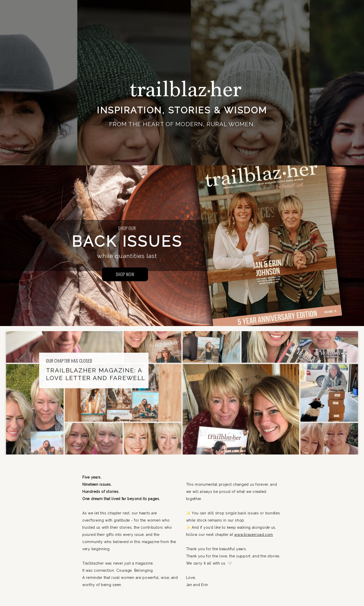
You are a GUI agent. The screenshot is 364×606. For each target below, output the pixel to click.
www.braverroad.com (254, 535)
